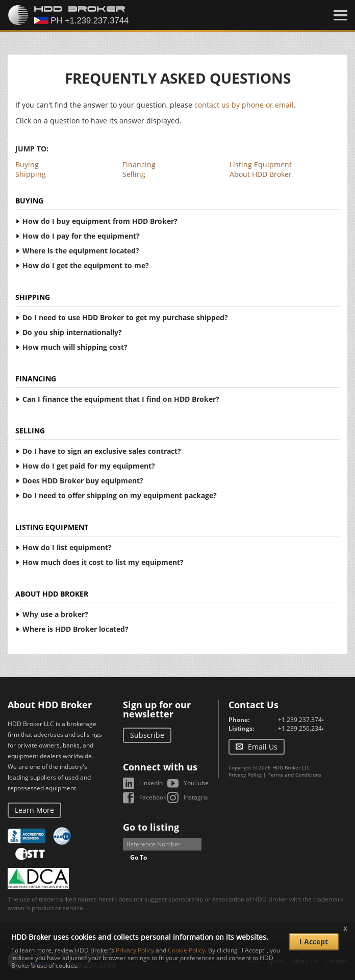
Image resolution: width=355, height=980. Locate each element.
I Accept (314, 942)
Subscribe (147, 735)
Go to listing (151, 827)
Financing (139, 164)
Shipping (31, 174)
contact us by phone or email (244, 105)
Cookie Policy (186, 950)
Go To (138, 857)
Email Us (263, 747)
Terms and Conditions (295, 775)
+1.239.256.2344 (302, 728)
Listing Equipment (261, 164)
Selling (134, 174)
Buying (27, 164)
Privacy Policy (245, 775)
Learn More (34, 810)
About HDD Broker (261, 174)
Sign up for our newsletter (157, 709)
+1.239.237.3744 (302, 720)
